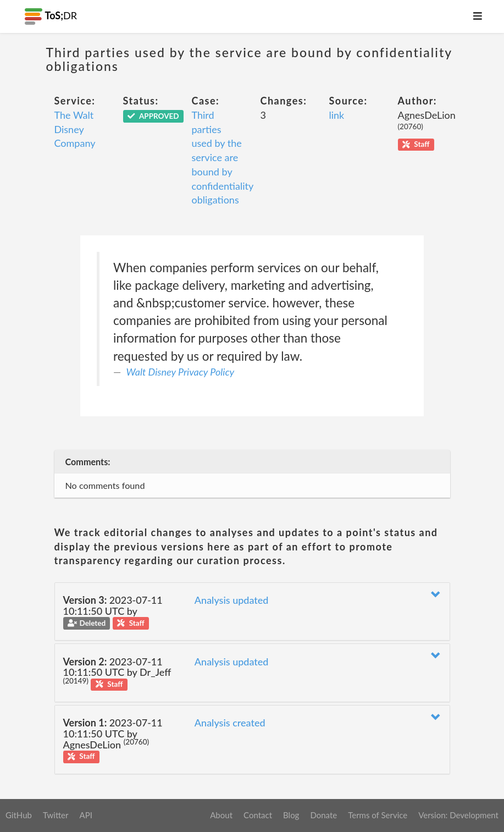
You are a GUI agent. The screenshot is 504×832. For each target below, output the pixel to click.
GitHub (19, 815)
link (337, 115)
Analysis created (230, 723)
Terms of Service (378, 815)
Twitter (56, 815)
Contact (258, 815)
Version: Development (458, 815)
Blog (291, 815)
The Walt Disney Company (75, 129)
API (85, 815)
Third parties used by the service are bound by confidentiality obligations (223, 157)
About (221, 815)
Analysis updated (232, 600)
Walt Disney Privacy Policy (181, 372)
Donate (323, 815)
